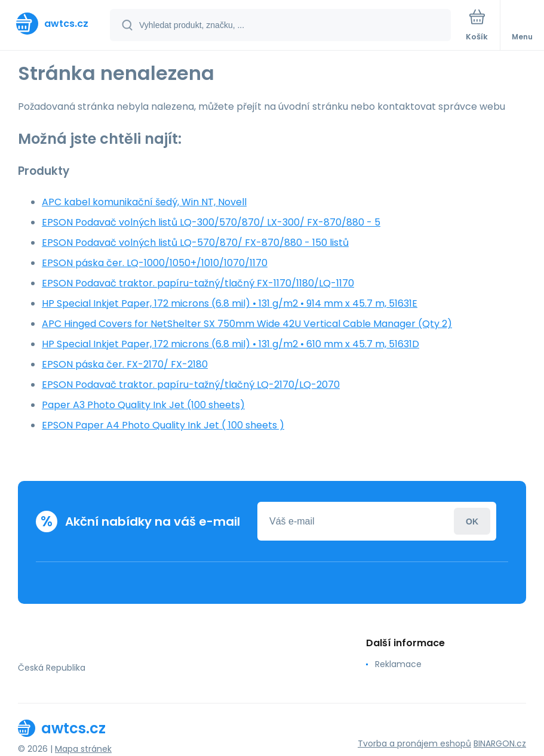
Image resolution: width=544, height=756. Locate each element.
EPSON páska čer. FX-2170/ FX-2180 (125, 364)
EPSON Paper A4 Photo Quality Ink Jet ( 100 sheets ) (163, 425)
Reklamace (398, 664)
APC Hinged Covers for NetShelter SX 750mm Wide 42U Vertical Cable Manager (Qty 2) (247, 324)
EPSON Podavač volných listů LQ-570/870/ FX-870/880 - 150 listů (195, 243)
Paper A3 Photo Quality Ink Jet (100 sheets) (143, 405)
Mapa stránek (83, 749)
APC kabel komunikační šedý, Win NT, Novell (144, 202)
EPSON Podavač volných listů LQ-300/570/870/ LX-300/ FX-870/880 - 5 (211, 222)
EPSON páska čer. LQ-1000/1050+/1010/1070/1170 (155, 263)
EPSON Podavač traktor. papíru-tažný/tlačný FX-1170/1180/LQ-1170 (198, 283)
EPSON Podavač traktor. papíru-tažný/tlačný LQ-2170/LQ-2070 (191, 385)
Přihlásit (472, 521)
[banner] (56, 24)
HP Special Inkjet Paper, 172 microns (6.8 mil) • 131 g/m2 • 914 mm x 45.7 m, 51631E (230, 303)
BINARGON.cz (500, 743)
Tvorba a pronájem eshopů (414, 743)
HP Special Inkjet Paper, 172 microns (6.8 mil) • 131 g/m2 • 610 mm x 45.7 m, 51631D (230, 344)
